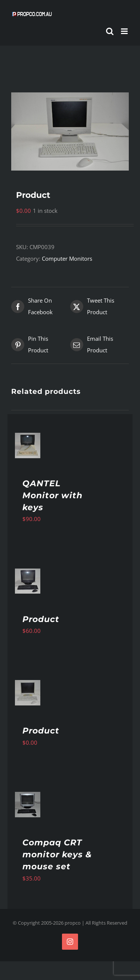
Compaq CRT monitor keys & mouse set (57, 855)
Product (41, 619)
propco (73, 923)
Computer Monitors (67, 258)
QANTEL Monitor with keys (52, 495)
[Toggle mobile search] (110, 31)
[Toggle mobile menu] (125, 31)
